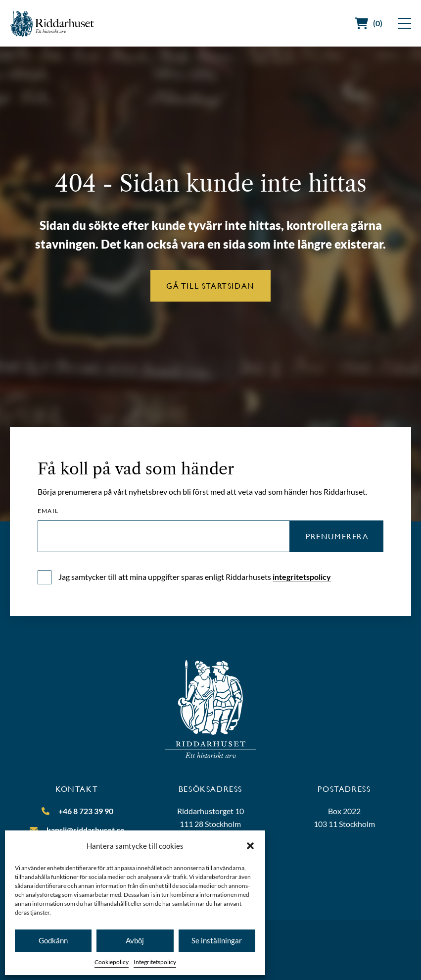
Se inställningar (217, 940)
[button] (250, 846)
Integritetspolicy (155, 962)
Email (48, 511)
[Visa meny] (405, 23)
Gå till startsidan (210, 285)
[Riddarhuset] (52, 24)
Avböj (135, 940)
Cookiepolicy (112, 962)
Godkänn (53, 940)
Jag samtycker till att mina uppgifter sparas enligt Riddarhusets (195, 577)
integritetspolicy (302, 577)
